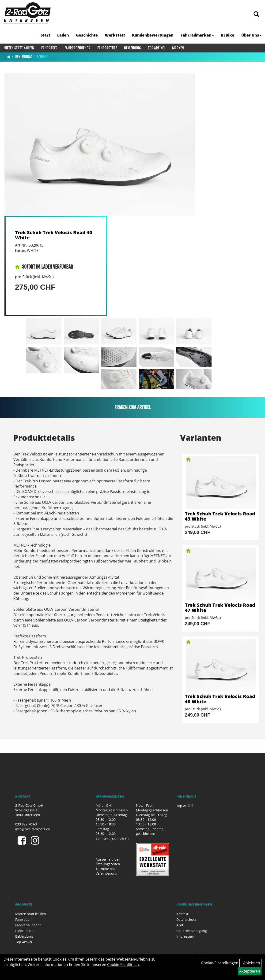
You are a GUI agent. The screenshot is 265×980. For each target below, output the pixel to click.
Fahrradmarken (197, 35)
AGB (180, 925)
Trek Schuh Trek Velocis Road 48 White (220, 699)
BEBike (228, 35)
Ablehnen (252, 963)
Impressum (185, 936)
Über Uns (251, 35)
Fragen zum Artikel (133, 407)
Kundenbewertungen (153, 35)
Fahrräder (49, 48)
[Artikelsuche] (256, 14)
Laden (63, 35)
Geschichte (87, 35)
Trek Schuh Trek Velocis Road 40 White (54, 235)
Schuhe (42, 57)
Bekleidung (132, 48)
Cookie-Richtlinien (123, 965)
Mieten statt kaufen (19, 48)
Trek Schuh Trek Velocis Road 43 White (220, 516)
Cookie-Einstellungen (220, 963)
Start (45, 35)
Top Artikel (157, 48)
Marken (178, 48)
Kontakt (182, 914)
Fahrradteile (107, 48)
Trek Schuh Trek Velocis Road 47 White (220, 608)
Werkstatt (115, 35)
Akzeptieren (250, 971)
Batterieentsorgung (192, 931)
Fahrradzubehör (77, 48)
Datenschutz (186, 919)
